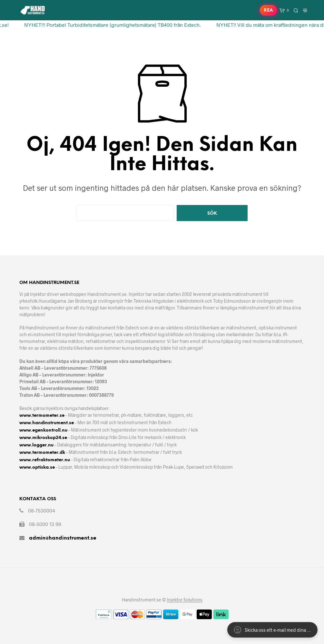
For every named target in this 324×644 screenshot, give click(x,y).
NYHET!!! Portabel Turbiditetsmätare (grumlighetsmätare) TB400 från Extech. (110, 25)
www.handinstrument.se (47, 423)
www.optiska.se (37, 468)
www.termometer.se (42, 416)
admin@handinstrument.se (63, 538)
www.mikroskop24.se (43, 438)
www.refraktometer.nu (45, 460)
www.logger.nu (36, 445)
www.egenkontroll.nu (43, 430)
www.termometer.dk (42, 453)
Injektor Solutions (185, 600)
